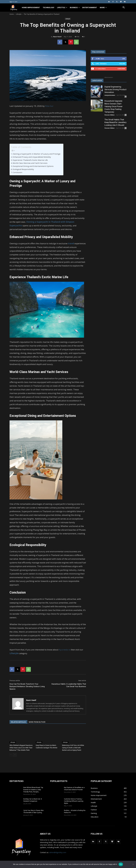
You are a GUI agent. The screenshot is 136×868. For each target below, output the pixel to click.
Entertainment (90, 7)
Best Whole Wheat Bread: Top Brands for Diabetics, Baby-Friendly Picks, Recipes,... (33, 790)
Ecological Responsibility (24, 169)
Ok (121, 864)
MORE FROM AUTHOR (37, 722)
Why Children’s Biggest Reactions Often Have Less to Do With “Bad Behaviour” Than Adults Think (21, 748)
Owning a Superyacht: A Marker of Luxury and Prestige (37, 154)
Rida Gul (49, 106)
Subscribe (121, 69)
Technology (48, 7)
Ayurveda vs (65, 650)
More (103, 7)
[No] (133, 864)
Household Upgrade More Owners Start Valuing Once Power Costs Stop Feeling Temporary (113, 106)
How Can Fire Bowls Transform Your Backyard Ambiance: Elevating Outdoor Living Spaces (27, 686)
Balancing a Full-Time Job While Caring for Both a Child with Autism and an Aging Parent (73, 748)
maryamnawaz (110, 95)
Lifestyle (62, 7)
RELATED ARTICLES (18, 722)
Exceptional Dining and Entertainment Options (33, 166)
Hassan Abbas (109, 115)
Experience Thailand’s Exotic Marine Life (30, 160)
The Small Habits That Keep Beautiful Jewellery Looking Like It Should (115, 122)
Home (12, 14)
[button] (124, 8)
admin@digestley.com (58, 852)
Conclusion (18, 172)
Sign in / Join (13, 2)
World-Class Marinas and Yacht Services (30, 163)
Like (124, 59)
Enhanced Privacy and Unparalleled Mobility (32, 157)
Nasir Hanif (57, 37)
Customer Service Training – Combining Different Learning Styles (74, 801)
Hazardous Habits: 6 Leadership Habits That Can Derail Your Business (69, 685)
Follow (122, 64)
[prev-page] (11, 755)
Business (75, 7)
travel (71, 243)
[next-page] (15, 755)
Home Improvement (31, 7)
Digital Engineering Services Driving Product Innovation (115, 89)
